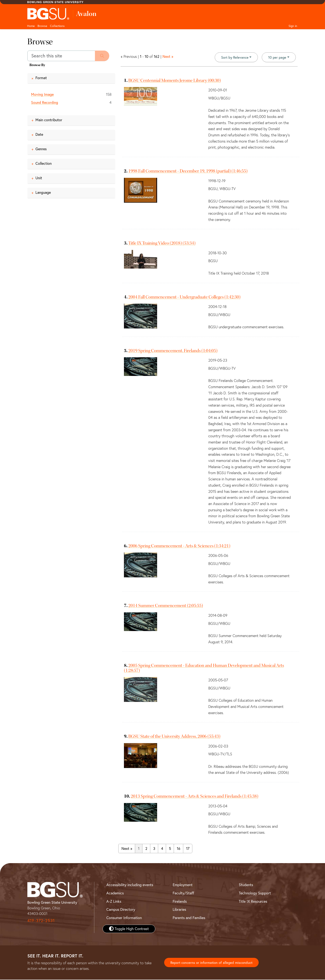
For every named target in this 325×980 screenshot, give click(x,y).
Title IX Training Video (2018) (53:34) (162, 243)
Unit (39, 178)
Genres (41, 149)
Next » (168, 56)
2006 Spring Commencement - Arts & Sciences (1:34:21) (179, 546)
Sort (233, 58)
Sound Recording (45, 102)
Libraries (179, 910)
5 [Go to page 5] (170, 849)
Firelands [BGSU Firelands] (180, 902)
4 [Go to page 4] (162, 849)
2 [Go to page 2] (146, 849)
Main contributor (49, 120)
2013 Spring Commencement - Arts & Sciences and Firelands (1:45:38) (195, 797)
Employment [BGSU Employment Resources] (183, 885)
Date (39, 135)
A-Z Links (114, 902)
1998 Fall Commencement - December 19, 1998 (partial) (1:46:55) (188, 171)
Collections (57, 26)
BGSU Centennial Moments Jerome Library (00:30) (175, 81)
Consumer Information (124, 918)
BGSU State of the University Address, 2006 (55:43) (174, 737)
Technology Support (255, 893)
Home (31, 26)
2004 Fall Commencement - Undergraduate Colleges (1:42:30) (184, 297)
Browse (42, 26)
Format (41, 78)
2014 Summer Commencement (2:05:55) (166, 606)
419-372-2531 (41, 921)
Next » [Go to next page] (127, 849)
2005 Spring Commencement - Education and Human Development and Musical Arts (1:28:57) (204, 668)
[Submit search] (103, 56)
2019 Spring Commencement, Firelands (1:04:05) (173, 351)
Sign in (293, 26)
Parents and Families (189, 918)
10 (277, 57)
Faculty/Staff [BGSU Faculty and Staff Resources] (183, 893)
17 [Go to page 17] (188, 849)
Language (43, 193)
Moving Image (42, 94)
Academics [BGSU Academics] (115, 893)
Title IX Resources (253, 902)
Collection (44, 164)
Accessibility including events (130, 885)
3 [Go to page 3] (154, 849)
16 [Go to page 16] (179, 849)
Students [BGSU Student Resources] (246, 885)
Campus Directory (121, 910)
